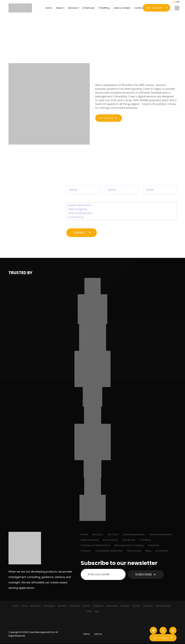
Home (49, 8)
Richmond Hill (163, 606)
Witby (89, 611)
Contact (139, 8)
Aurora (15, 606)
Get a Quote (134, 551)
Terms (87, 634)
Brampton (36, 606)
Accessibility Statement (109, 551)
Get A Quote (161, 638)
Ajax (97, 611)
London (86, 606)
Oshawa (125, 606)
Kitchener (75, 606)
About (59, 8)
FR (178, 2)
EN (174, 2)
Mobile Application (121, 205)
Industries (154, 545)
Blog (148, 551)
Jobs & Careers (122, 8)
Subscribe (144, 574)
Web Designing (121, 209)
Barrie (25, 606)
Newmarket (112, 606)
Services (73, 8)
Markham (98, 606)
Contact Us (162, 551)
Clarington (49, 606)
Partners (86, 551)
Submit (79, 233)
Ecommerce (121, 217)
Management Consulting (129, 545)
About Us (98, 534)
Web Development (121, 213)
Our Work (113, 534)
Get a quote (106, 118)
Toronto (136, 606)
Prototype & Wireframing (95, 545)
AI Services (88, 8)
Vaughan (148, 606)
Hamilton (62, 606)
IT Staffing (104, 8)
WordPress (129, 540)
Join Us (98, 634)
